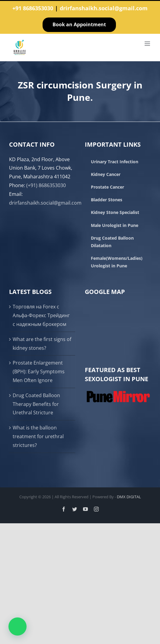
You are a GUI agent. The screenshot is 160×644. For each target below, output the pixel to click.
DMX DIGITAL (129, 497)
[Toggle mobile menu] (148, 44)
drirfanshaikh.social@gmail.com (104, 8)
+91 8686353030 (33, 8)
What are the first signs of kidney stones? (42, 344)
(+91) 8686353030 (46, 185)
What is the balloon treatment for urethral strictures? (38, 436)
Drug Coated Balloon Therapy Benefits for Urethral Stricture (36, 404)
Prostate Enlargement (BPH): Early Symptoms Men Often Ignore (39, 371)
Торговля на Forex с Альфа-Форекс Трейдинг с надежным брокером (41, 315)
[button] (18, 626)
